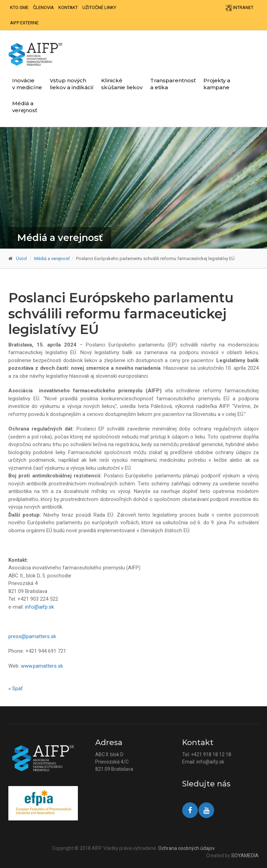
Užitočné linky (99, 7)
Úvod (21, 258)
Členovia (43, 7)
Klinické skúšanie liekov (122, 84)
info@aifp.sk (39, 607)
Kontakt (68, 7)
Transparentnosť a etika (173, 84)
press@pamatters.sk (32, 636)
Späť (17, 688)
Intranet (240, 8)
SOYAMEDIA (245, 856)
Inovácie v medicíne (27, 84)
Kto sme (19, 7)
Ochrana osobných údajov (187, 848)
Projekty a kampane (217, 84)
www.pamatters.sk (42, 666)
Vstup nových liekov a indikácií (72, 84)
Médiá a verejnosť (25, 107)
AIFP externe (24, 23)
